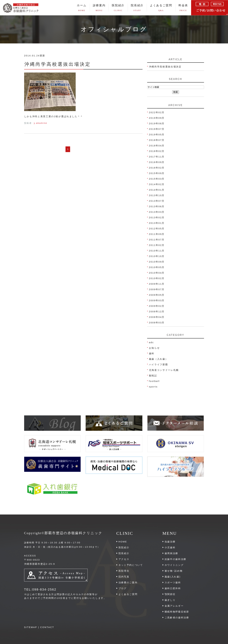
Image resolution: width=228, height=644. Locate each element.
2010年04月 (157, 273)
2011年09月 (157, 234)
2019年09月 (157, 118)
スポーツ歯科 (173, 582)
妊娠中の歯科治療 (176, 559)
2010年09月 (157, 262)
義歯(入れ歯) (173, 577)
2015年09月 (157, 173)
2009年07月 (157, 289)
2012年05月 (157, 229)
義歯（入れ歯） (159, 359)
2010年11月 (157, 251)
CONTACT (47, 627)
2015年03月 (157, 179)
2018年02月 (157, 151)
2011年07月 (157, 240)
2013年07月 (157, 201)
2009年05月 (157, 295)
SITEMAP (31, 627)
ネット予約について (131, 565)
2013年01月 (157, 223)
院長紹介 (137, 8)
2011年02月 (157, 245)
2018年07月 (157, 140)
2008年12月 (157, 311)
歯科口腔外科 (173, 588)
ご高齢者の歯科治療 (177, 617)
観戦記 (153, 376)
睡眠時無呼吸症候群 (177, 612)
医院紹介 (124, 547)
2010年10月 (157, 256)
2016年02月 (157, 168)
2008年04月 (157, 317)
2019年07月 (157, 129)
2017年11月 (157, 157)
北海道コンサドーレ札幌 (164, 370)
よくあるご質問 (161, 8)
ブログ (123, 588)
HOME (123, 542)
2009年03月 (157, 300)
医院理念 (124, 571)
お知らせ (154, 348)
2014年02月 (157, 184)
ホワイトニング (174, 565)
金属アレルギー (174, 606)
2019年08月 (157, 123)
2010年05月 (157, 267)
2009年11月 (157, 284)
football (154, 381)
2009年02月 (157, 306)
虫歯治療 (170, 542)
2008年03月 (157, 323)
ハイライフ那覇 (159, 364)
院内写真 (124, 577)
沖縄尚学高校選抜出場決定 (58, 64)
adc (151, 342)
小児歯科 (170, 547)
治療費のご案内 (128, 582)
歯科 (152, 353)
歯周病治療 (171, 553)
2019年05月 (157, 134)
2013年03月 (157, 212)
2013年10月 (157, 195)
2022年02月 (157, 112)
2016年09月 (157, 162)
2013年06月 (157, 206)
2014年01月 (157, 190)
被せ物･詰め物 (174, 571)
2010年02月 (157, 278)
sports (153, 387)
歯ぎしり (170, 600)
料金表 (183, 8)
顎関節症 (170, 594)
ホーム (82, 8)
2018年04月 (157, 146)
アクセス (124, 559)
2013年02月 (157, 217)
